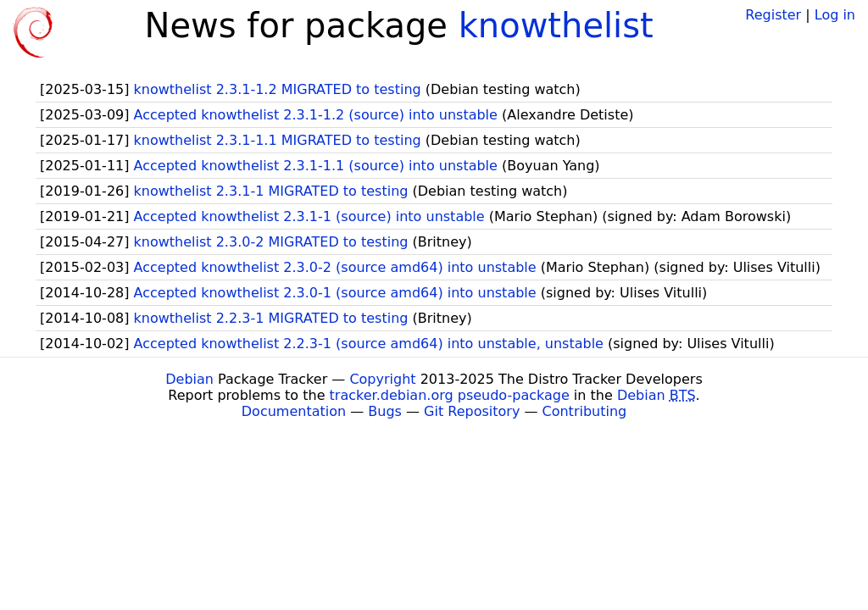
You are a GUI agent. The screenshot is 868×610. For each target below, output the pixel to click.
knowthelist (556, 25)
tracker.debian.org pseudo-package (450, 395)
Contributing (585, 411)
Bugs (385, 411)
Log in (835, 15)
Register (773, 15)
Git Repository (472, 411)
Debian (189, 379)
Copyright (382, 379)
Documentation (294, 411)
